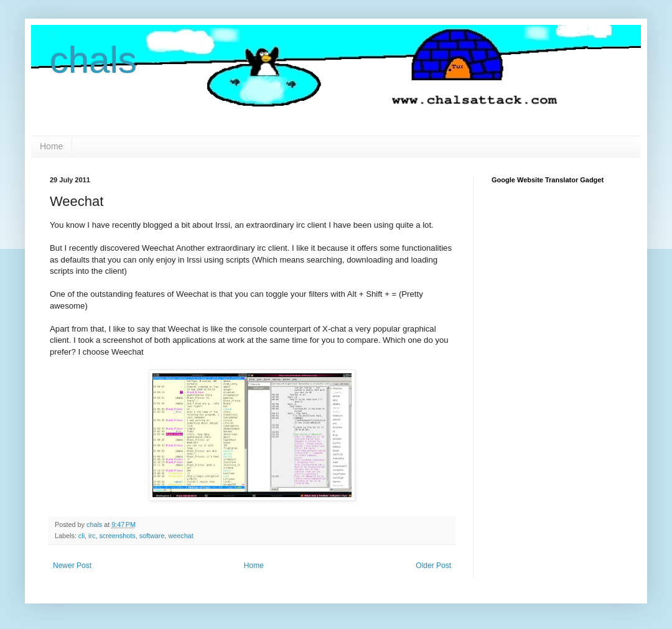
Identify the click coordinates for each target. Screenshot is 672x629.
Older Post (433, 566)
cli (82, 536)
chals (93, 60)
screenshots (117, 536)
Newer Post (72, 566)
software (152, 536)
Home (51, 146)
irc (92, 536)
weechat (180, 536)
